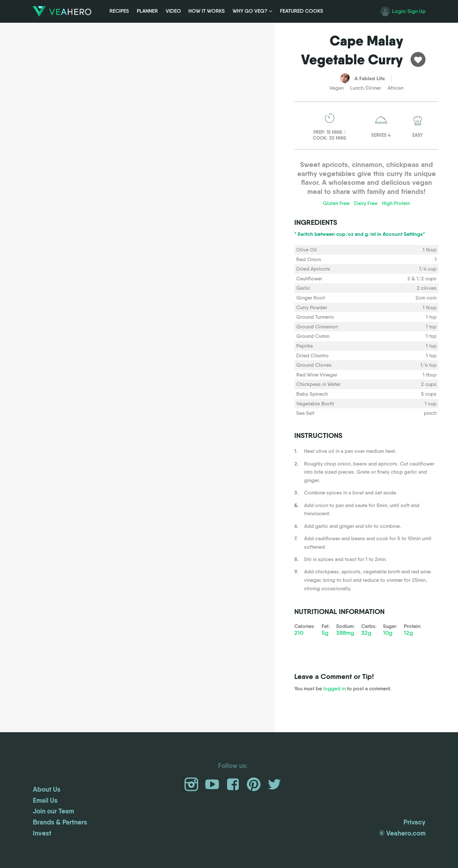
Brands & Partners (60, 822)
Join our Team (53, 811)
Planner (147, 11)
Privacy (414, 822)
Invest (42, 833)
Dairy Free (366, 203)
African (395, 88)
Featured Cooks (302, 11)
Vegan (337, 88)
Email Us (45, 800)
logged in (334, 689)
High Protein (396, 203)
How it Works (207, 11)
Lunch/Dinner (366, 88)
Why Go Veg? (250, 11)
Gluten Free (336, 203)
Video (173, 11)
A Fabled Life (370, 78)
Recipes (119, 11)
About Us (47, 789)
